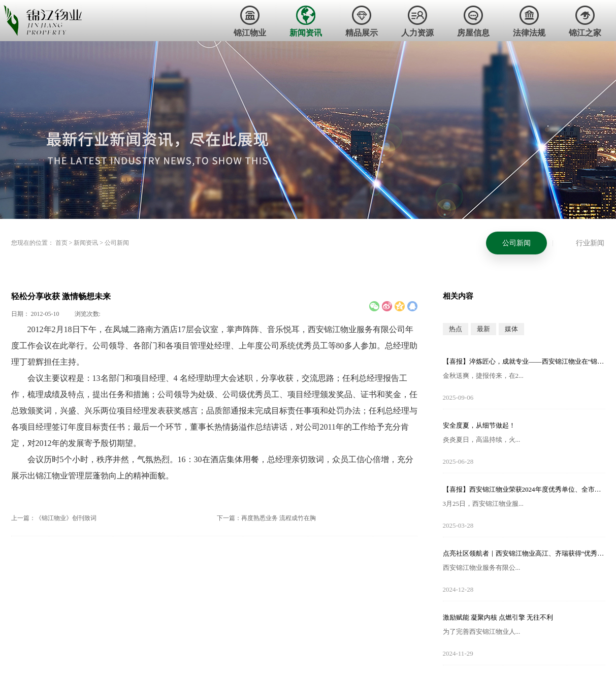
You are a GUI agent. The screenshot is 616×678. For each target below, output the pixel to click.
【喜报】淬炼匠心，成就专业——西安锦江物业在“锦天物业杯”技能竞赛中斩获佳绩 (524, 361)
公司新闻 (117, 243)
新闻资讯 (86, 243)
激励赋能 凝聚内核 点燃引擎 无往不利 (498, 617)
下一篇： (266, 518)
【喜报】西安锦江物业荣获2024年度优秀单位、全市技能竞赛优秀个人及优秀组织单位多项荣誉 (524, 489)
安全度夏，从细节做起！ (479, 425)
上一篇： (54, 518)
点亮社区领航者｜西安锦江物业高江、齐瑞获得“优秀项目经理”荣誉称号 (524, 553)
